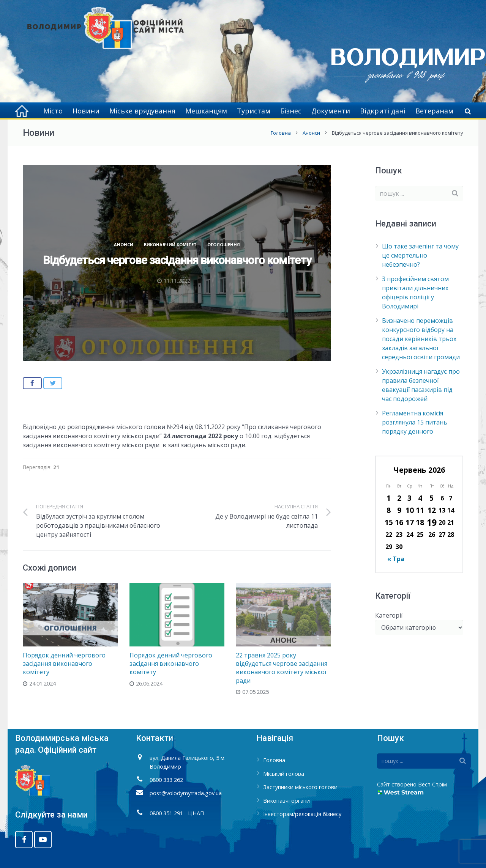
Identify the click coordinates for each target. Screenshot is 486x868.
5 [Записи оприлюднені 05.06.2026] (432, 498)
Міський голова (284, 774)
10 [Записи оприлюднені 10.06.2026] (410, 510)
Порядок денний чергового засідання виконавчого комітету (64, 664)
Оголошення (224, 245)
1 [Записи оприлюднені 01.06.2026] (389, 498)
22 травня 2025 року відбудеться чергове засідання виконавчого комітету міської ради (282, 668)
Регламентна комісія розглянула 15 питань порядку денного (415, 422)
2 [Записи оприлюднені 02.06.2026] (399, 498)
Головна (281, 133)
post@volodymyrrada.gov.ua (186, 793)
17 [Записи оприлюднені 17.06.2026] (410, 522)
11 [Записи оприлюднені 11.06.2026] (420, 510)
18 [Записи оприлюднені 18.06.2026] (420, 522)
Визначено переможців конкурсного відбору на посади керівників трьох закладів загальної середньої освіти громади (421, 339)
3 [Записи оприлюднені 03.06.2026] (409, 498)
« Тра (396, 559)
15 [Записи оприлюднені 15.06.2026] (389, 522)
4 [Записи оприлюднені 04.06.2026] (420, 498)
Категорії (389, 615)
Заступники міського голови (300, 787)
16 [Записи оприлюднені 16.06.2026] (399, 522)
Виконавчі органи (286, 801)
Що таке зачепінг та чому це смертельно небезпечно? (420, 255)
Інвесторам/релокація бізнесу (302, 814)
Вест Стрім (432, 784)
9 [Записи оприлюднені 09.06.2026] (399, 510)
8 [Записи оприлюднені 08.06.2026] (389, 510)
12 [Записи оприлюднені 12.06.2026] (432, 510)
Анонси (311, 133)
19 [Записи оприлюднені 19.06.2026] (432, 522)
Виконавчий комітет (170, 245)
